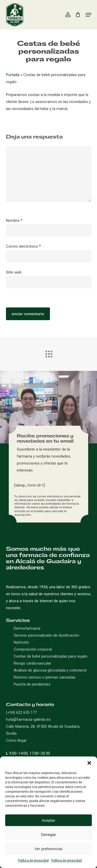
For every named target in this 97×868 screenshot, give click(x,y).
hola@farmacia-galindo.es (28, 719)
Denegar (49, 834)
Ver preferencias (48, 849)
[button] (89, 763)
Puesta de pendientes (32, 684)
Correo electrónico (23, 246)
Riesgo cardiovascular (32, 663)
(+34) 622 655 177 (21, 712)
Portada (13, 75)
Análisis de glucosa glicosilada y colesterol (50, 670)
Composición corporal (33, 649)
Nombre (14, 220)
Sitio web (14, 272)
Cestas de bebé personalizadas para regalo (51, 656)
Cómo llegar (16, 740)
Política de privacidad (33, 860)
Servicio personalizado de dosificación (46, 635)
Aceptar (49, 820)
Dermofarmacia (27, 628)
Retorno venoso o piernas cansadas (45, 677)
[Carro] (78, 15)
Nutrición (21, 642)
